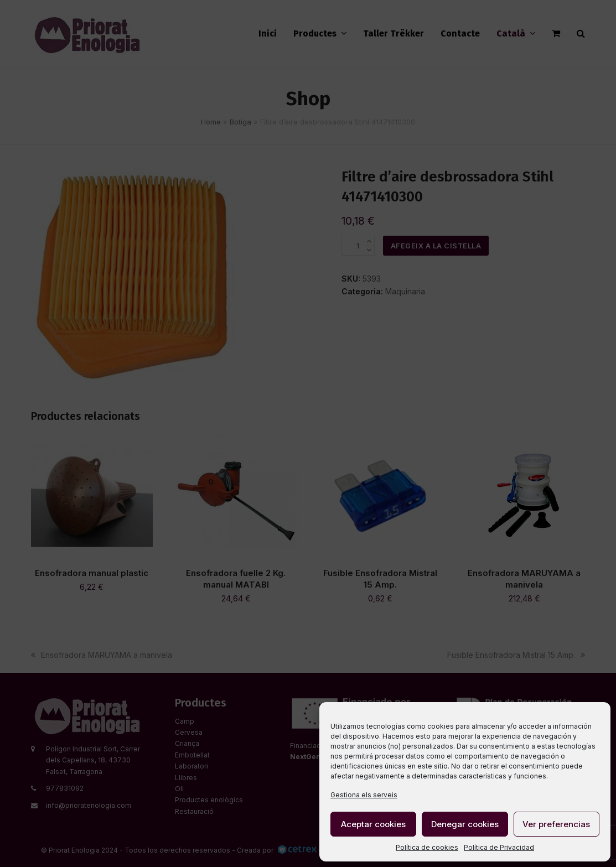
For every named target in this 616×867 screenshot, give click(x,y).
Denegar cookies (465, 824)
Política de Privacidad (499, 847)
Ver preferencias (556, 824)
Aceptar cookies (373, 824)
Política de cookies (427, 847)
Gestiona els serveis (364, 795)
